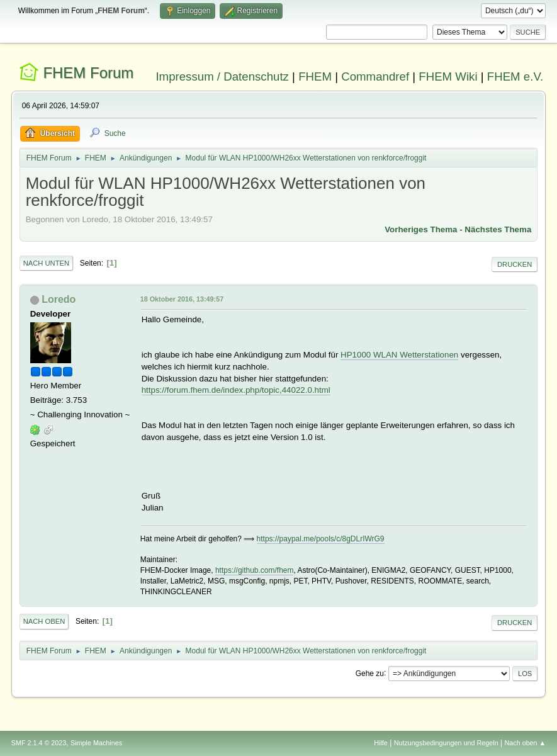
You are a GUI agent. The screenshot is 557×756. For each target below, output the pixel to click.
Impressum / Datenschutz (222, 76)
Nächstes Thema (498, 229)
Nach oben (44, 621)
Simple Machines (96, 743)
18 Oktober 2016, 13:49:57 (182, 299)
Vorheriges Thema (421, 229)
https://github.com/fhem (255, 570)
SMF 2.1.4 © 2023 (39, 743)
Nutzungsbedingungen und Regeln (446, 743)
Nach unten (46, 263)
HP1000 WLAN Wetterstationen (399, 355)
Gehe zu (370, 673)
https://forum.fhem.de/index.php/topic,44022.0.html (236, 390)
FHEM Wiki (448, 76)
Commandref (375, 76)
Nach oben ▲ (525, 743)
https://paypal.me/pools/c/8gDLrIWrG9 (321, 539)
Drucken (515, 264)
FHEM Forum (88, 73)
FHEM (315, 76)
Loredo (59, 299)
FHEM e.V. (515, 76)
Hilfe (381, 743)
